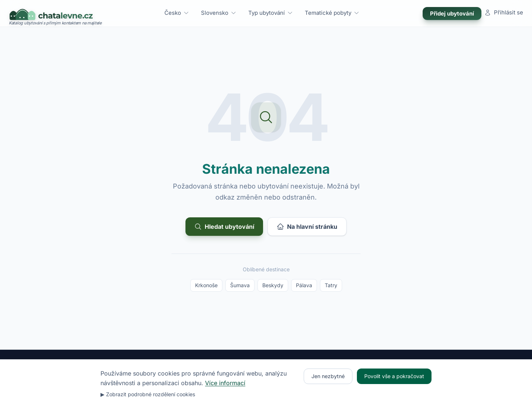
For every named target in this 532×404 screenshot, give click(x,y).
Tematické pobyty (332, 13)
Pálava (304, 285)
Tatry (331, 285)
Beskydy (273, 285)
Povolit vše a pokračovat (394, 376)
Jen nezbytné (328, 376)
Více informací (225, 383)
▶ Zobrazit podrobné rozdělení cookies (148, 394)
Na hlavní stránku (307, 227)
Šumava (240, 285)
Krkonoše (206, 285)
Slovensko (219, 13)
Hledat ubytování (224, 227)
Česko (177, 13)
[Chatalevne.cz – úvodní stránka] (55, 13)
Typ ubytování (271, 13)
